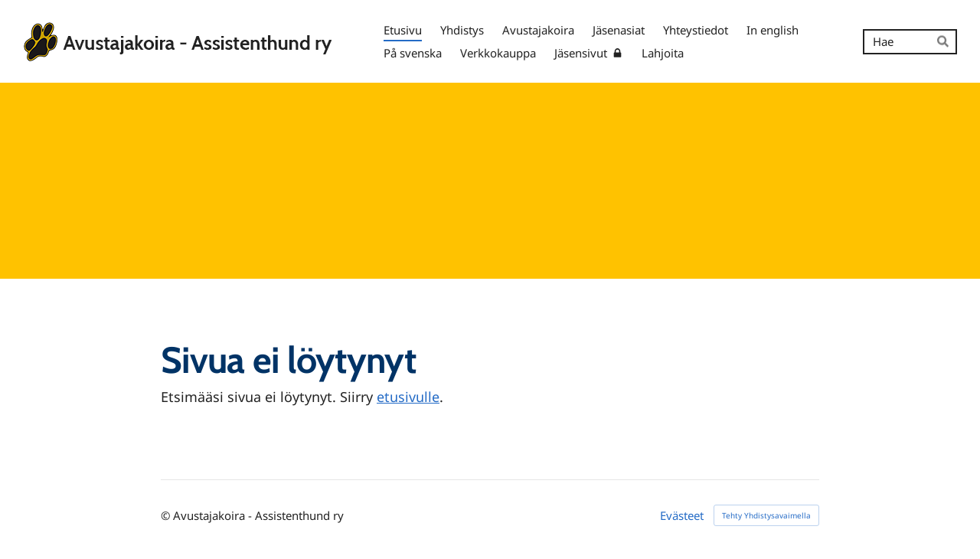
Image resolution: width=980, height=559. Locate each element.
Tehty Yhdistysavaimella (766, 515)
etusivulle (408, 397)
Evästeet (682, 516)
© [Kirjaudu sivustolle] (167, 515)
